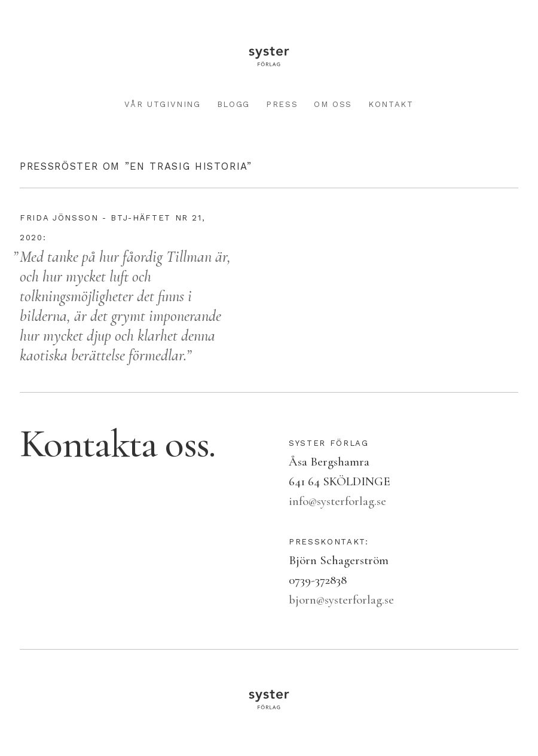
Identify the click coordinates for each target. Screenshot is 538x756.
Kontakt (391, 104)
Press (282, 104)
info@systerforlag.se (337, 501)
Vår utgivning (162, 104)
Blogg (233, 104)
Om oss (333, 104)
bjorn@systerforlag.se (341, 600)
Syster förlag (269, 56)
